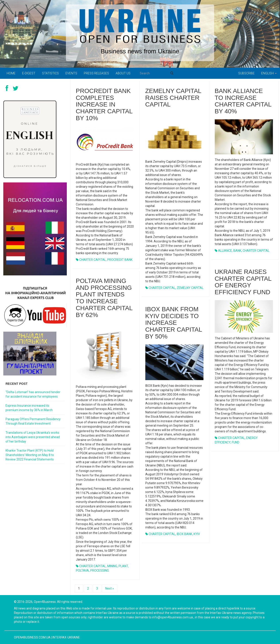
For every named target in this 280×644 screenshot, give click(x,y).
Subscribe (246, 73)
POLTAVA (82, 571)
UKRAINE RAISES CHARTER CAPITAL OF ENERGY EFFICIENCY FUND (243, 282)
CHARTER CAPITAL (93, 260)
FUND (236, 442)
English (269, 73)
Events (71, 73)
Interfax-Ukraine (66, 637)
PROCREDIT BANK (120, 260)
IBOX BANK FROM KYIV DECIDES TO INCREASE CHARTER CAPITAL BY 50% (174, 323)
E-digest (29, 73)
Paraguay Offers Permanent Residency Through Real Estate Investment (33, 421)
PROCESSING (100, 571)
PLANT (123, 566)
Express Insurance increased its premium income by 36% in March (29, 408)
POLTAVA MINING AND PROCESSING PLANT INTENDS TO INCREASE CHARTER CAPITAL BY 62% (104, 298)
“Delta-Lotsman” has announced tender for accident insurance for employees (33, 394)
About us (123, 73)
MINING (112, 566)
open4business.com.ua (32, 637)
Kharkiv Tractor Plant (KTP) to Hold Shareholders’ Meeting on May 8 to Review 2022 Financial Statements (30, 455)
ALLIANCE (225, 251)
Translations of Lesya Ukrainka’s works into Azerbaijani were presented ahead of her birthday (33, 437)
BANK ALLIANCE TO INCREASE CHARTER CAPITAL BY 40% (243, 101)
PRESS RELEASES (96, 73)
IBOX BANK (184, 534)
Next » (110, 588)
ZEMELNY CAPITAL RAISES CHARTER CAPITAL (173, 98)
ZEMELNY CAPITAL (190, 288)
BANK (237, 251)
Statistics (50, 73)
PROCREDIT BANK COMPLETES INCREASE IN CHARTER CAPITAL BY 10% (104, 104)
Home (11, 73)
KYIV (197, 534)
